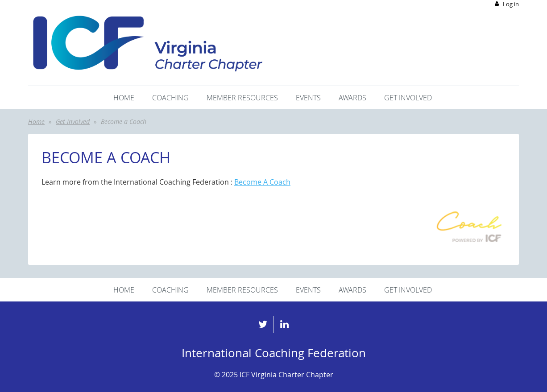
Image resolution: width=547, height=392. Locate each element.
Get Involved (73, 122)
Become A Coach (262, 182)
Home (36, 122)
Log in (511, 4)
